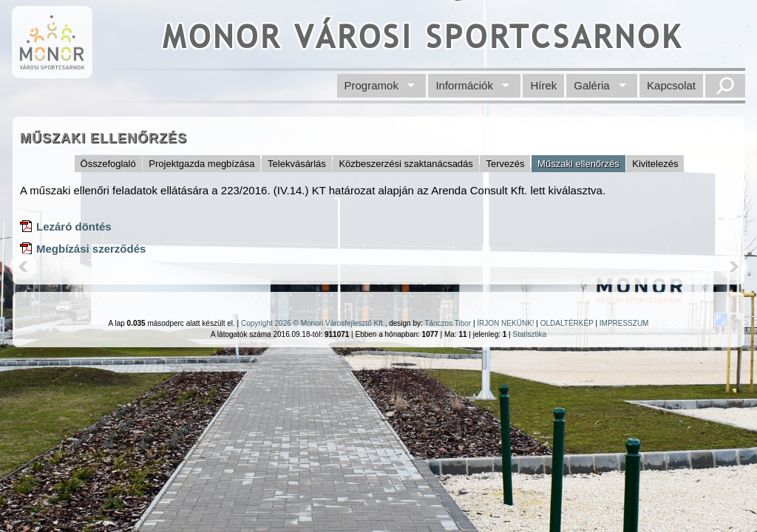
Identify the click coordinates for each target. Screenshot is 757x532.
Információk (464, 85)
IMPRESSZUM (624, 323)
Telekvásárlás (297, 164)
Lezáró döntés (74, 226)
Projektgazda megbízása (201, 164)
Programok (371, 85)
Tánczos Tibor (448, 323)
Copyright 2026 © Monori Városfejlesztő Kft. (313, 323)
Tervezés (505, 164)
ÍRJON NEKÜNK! (505, 323)
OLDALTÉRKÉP (567, 323)
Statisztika (529, 334)
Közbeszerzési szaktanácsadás (405, 164)
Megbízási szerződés (91, 249)
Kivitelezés (655, 164)
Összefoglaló (108, 164)
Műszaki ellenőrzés (578, 164)
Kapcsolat (671, 85)
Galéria (591, 85)
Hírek (543, 85)
